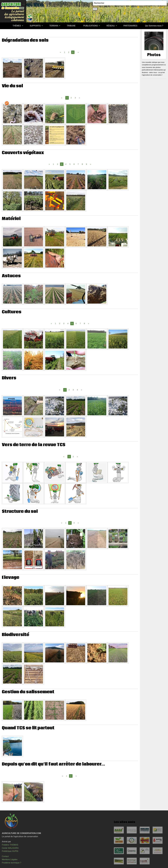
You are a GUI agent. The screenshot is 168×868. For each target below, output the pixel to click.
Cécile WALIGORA (10, 848)
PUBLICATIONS (91, 26)
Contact (5, 856)
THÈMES (17, 26)
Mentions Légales (10, 859)
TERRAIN (54, 26)
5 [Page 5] (70, 164)
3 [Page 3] (75, 98)
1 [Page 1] (65, 52)
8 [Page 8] (82, 164)
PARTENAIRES (130, 26)
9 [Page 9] (86, 164)
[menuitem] (5, 26)
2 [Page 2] (69, 52)
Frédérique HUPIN (10, 851)
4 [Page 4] (66, 164)
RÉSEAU (111, 26)
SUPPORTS (35, 26)
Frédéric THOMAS (10, 845)
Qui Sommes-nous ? (154, 26)
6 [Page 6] (74, 164)
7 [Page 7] (78, 164)
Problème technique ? (12, 863)
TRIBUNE (71, 26)
